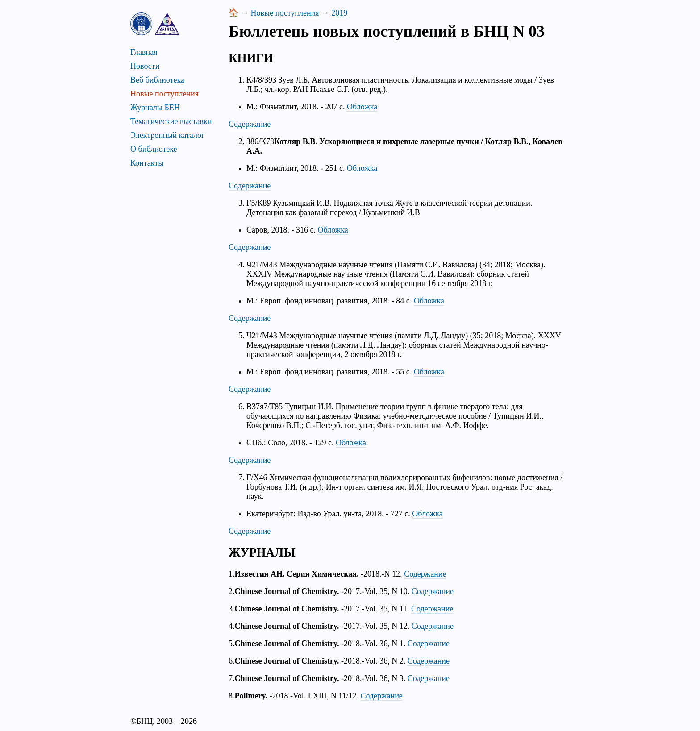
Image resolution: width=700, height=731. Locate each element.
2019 (339, 13)
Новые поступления (165, 94)
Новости (145, 66)
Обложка (362, 107)
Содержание (250, 124)
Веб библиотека (157, 80)
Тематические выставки (171, 121)
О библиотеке (154, 149)
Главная (144, 52)
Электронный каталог (167, 135)
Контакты (147, 163)
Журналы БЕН (155, 108)
